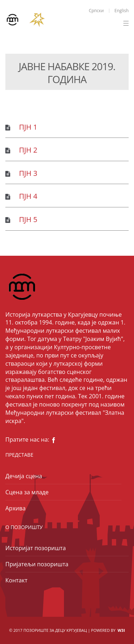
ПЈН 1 (28, 127)
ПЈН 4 (28, 196)
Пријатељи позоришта (37, 564)
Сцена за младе (27, 492)
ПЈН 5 (28, 219)
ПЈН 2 (28, 150)
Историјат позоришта (36, 548)
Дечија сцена (24, 476)
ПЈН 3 (28, 173)
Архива (16, 508)
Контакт (16, 580)
